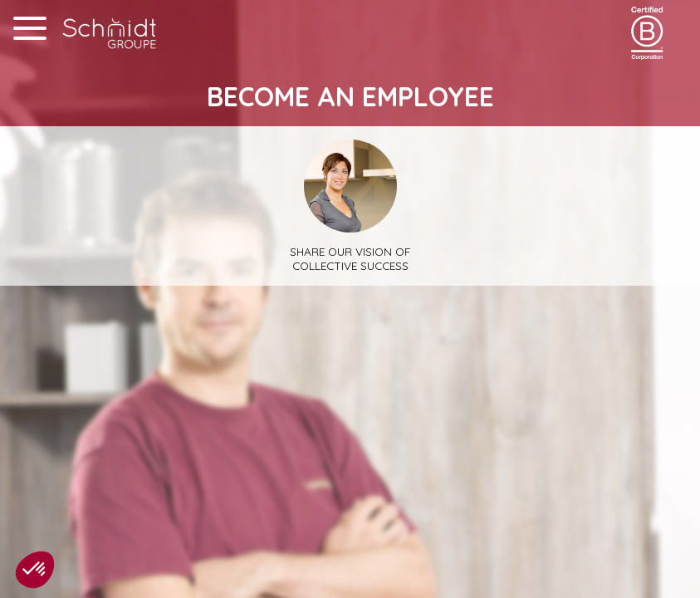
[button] (35, 570)
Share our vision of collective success (350, 206)
